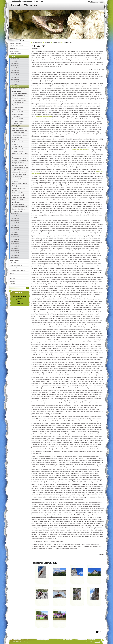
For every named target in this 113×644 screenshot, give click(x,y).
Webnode (97, 642)
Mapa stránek (28, 1)
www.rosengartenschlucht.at (81, 150)
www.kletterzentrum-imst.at (44, 117)
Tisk (42, 1)
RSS (37, 1)
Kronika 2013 (57, 43)
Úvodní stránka (38, 43)
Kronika (47, 43)
